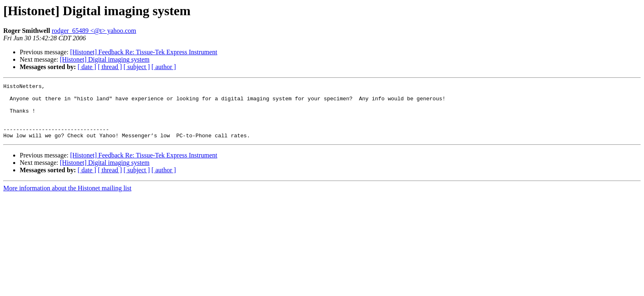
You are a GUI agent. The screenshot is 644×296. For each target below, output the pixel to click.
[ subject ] (137, 67)
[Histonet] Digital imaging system (105, 59)
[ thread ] (110, 67)
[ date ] (87, 67)
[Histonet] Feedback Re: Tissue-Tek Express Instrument (144, 52)
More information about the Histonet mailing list (67, 199)
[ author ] (164, 67)
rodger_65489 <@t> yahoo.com (94, 31)
